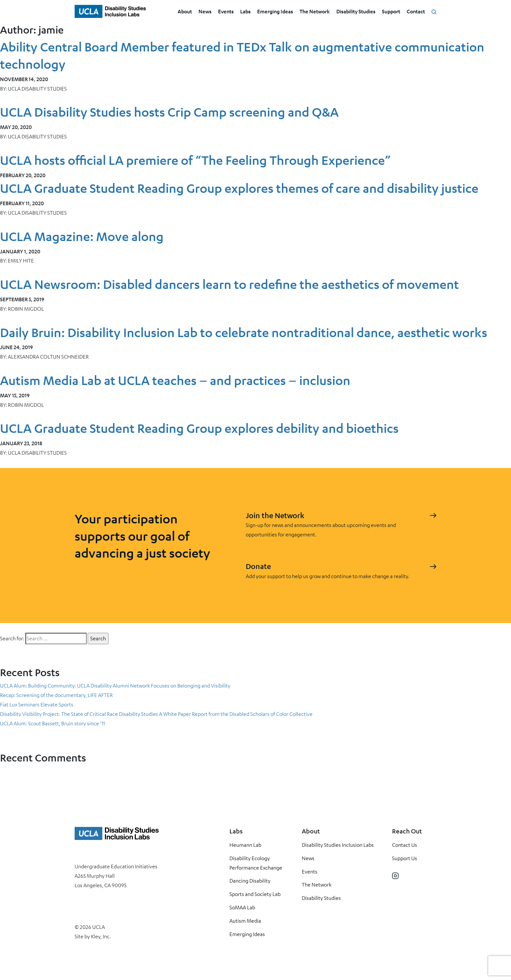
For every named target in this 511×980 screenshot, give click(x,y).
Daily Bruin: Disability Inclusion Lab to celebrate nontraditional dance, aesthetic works (244, 332)
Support (391, 11)
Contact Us (405, 845)
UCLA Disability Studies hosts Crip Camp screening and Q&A (169, 112)
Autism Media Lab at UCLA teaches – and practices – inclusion (175, 380)
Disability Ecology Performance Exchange (256, 863)
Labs (245, 11)
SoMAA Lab (242, 907)
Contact (416, 11)
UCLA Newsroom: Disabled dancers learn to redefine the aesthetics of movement (229, 284)
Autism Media (245, 921)
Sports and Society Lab (255, 894)
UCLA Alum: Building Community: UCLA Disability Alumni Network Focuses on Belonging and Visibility (115, 686)
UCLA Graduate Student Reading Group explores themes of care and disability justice (239, 188)
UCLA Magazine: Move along (82, 236)
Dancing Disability (250, 881)
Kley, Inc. (101, 936)
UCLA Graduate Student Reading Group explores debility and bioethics (199, 428)
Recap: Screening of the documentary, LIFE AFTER (56, 695)
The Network (315, 11)
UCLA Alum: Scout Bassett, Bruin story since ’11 (52, 723)
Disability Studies (356, 11)
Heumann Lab (245, 845)
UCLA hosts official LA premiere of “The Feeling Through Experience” (195, 160)
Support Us (405, 858)
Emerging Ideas (275, 11)
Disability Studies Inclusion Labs (338, 845)
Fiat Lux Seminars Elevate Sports (37, 704)
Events (226, 11)
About (185, 11)
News (205, 11)
